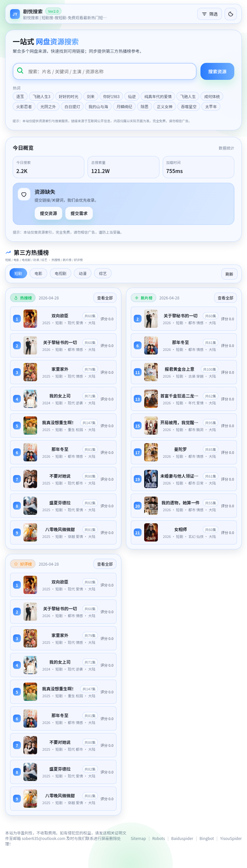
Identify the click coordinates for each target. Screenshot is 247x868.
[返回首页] (59, 14)
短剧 (18, 273)
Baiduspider (182, 838)
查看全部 (105, 298)
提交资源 (48, 213)
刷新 (229, 274)
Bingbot (207, 838)
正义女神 (165, 106)
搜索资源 (217, 71)
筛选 (210, 14)
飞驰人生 (188, 96)
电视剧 (61, 273)
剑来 (91, 96)
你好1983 (111, 96)
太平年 (211, 106)
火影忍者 (24, 106)
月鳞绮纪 (124, 106)
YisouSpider (231, 838)
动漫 (83, 273)
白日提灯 (72, 106)
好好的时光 (69, 96)
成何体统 (212, 96)
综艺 (103, 273)
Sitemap (138, 838)
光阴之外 (48, 106)
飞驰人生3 (41, 96)
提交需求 (79, 213)
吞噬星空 (189, 106)
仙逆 (132, 96)
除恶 (144, 106)
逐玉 (20, 96)
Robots (159, 838)
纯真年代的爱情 (158, 96)
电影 (38, 273)
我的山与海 (98, 106)
